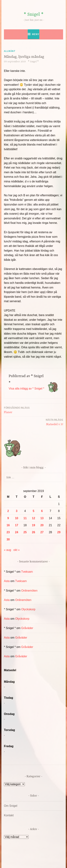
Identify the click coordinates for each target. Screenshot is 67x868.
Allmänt (10, 51)
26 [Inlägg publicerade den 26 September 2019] (34, 532)
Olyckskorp (28, 609)
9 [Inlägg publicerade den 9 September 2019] (8, 518)
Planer (17, 410)
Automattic (40, 861)
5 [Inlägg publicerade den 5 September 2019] (33, 511)
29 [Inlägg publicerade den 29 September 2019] (59, 532)
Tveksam (27, 572)
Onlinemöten (29, 591)
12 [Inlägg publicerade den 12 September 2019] (34, 518)
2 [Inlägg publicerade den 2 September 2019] (8, 511)
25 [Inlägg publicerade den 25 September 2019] (25, 532)
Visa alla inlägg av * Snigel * (26, 389)
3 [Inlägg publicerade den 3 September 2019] (17, 511)
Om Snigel (11, 806)
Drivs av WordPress (26, 857)
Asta (7, 581)
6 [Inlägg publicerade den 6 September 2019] (42, 511)
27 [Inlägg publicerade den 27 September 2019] (42, 532)
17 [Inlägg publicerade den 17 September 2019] (17, 525)
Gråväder (27, 628)
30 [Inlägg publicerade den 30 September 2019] (8, 539)
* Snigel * (34, 14)
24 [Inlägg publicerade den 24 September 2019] (17, 532)
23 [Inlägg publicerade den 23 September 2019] (8, 532)
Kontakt (9, 815)
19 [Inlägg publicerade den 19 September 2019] (34, 525)
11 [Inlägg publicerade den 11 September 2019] (25, 518)
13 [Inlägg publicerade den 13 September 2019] (42, 518)
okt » (17, 550)
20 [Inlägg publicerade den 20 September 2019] (42, 525)
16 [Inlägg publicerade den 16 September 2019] (8, 525)
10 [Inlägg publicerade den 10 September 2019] (17, 518)
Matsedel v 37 (54, 422)
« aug (8, 550)
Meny (36, 34)
